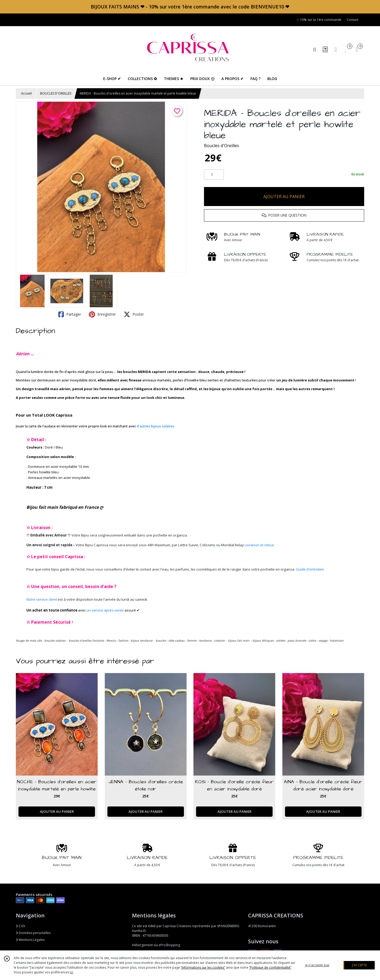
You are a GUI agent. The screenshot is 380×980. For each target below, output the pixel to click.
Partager (70, 314)
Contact (353, 20)
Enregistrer (102, 314)
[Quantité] (214, 175)
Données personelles (33, 933)
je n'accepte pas (317, 965)
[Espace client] (336, 49)
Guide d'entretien (310, 569)
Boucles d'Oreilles (222, 146)
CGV (20, 926)
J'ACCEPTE (359, 965)
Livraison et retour (259, 545)
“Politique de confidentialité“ (270, 967)
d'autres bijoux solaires (156, 426)
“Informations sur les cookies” (203, 967)
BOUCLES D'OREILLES (56, 93)
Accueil (26, 93)
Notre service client (42, 599)
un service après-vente (105, 610)
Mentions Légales (30, 940)
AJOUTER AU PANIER (284, 197)
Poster (134, 314)
